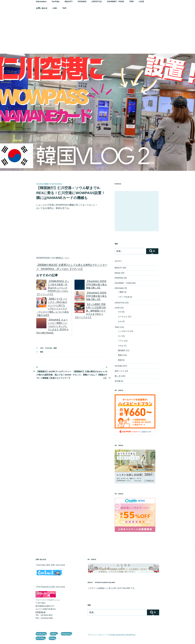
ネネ (120, 312)
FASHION (119, 278)
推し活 (118, 376)
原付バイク (119, 371)
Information (119, 288)
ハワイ (121, 341)
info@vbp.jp (40, 612)
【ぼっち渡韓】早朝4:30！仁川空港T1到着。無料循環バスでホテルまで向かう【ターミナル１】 (90, 311)
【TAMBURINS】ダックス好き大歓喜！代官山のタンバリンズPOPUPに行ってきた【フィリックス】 (53, 288)
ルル (120, 321)
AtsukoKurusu (56, 184)
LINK (55, 8)
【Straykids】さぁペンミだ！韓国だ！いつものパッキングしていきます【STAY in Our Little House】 (52, 326)
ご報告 (121, 292)
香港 (120, 360)
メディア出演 (124, 297)
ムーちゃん (123, 317)
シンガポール (124, 331)
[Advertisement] (97, 33)
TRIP (42, 348)
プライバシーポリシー (97, 635)
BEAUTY (118, 268)
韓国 (55, 348)
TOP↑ (65, 8)
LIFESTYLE (120, 303)
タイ (120, 336)
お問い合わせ (42, 8)
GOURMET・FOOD (123, 283)
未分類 (118, 381)
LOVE (117, 308)
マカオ (121, 346)
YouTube (49, 348)
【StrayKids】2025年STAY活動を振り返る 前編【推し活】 (97, 296)
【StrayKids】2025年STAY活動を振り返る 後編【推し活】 (97, 284)
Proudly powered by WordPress (122, 635)
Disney (118, 273)
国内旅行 (122, 350)
